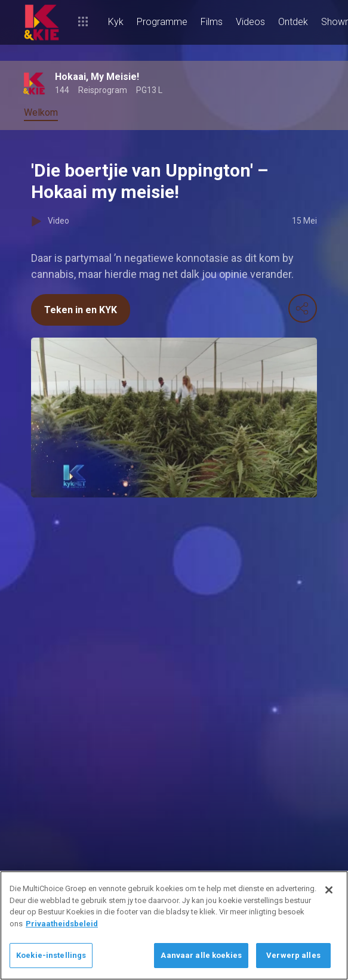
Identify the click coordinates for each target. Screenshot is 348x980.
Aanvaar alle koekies (201, 955)
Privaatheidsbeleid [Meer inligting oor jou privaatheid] (62, 924)
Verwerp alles (293, 955)
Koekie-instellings (51, 955)
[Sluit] (329, 890)
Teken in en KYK (81, 310)
